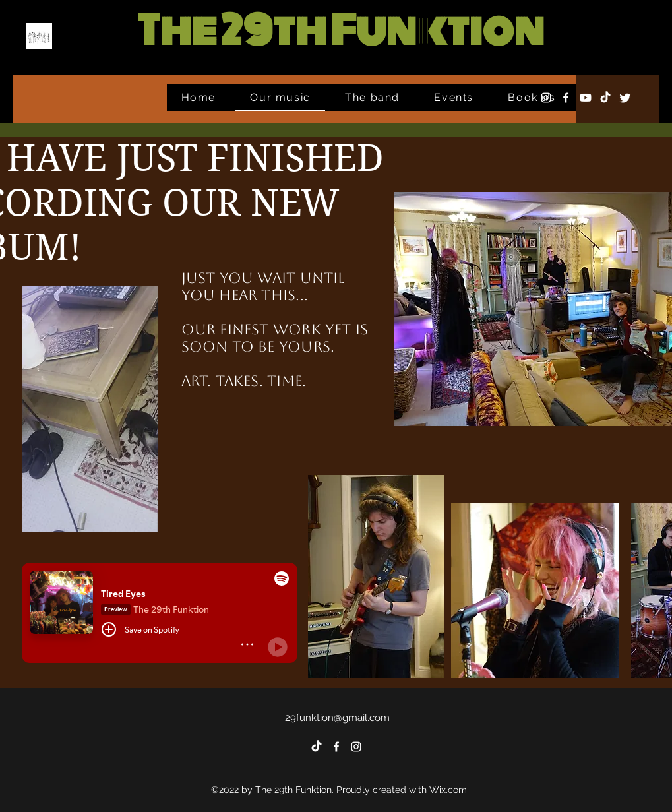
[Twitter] (625, 98)
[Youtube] (586, 98)
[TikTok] (605, 98)
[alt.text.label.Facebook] (566, 98)
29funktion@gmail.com (337, 718)
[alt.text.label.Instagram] (546, 98)
